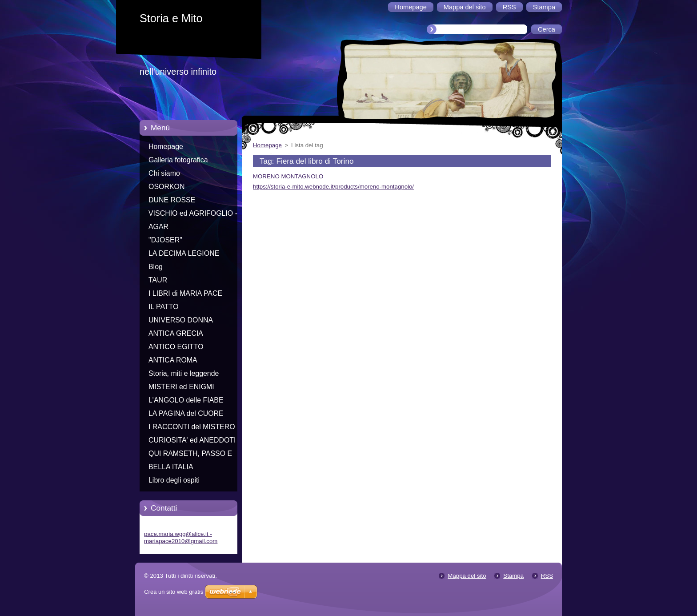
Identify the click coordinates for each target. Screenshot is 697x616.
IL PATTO (164, 307)
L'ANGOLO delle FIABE (186, 400)
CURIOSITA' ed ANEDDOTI (192, 440)
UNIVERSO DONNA (181, 320)
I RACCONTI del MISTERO (192, 427)
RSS (547, 576)
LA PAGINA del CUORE (186, 413)
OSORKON (166, 187)
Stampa (513, 576)
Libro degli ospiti (174, 480)
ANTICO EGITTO (176, 347)
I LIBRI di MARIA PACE (185, 293)
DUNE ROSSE (172, 200)
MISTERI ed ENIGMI (181, 387)
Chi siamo (164, 173)
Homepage (166, 147)
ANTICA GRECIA (176, 333)
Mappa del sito (467, 576)
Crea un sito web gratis (174, 592)
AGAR (158, 227)
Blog (156, 267)
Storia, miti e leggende (184, 373)
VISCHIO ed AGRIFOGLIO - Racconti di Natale (193, 215)
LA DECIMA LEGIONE (184, 253)
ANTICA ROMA (173, 360)
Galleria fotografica (178, 160)
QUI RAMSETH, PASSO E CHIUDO (190, 455)
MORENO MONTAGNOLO (288, 176)
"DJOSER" (165, 240)
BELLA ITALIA (171, 467)
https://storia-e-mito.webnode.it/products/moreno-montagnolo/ (333, 187)
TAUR (158, 280)
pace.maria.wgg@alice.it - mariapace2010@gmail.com (181, 537)
